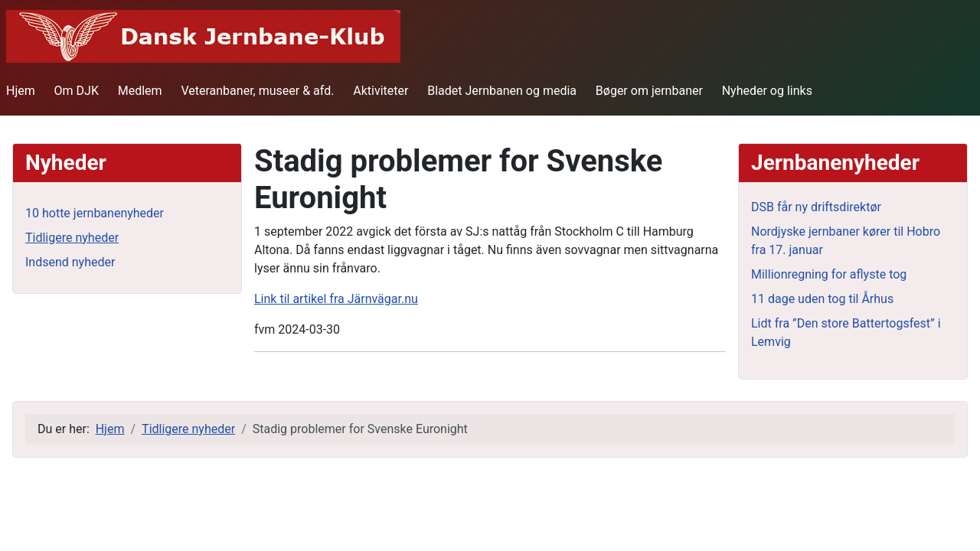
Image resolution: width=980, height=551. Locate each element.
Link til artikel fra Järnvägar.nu (336, 299)
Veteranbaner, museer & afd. (257, 91)
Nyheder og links (767, 91)
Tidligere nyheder (72, 238)
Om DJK (77, 91)
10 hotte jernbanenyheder (95, 213)
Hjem (21, 91)
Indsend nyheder (70, 262)
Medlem (140, 91)
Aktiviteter (381, 91)
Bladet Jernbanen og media (502, 91)
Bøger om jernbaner (649, 91)
